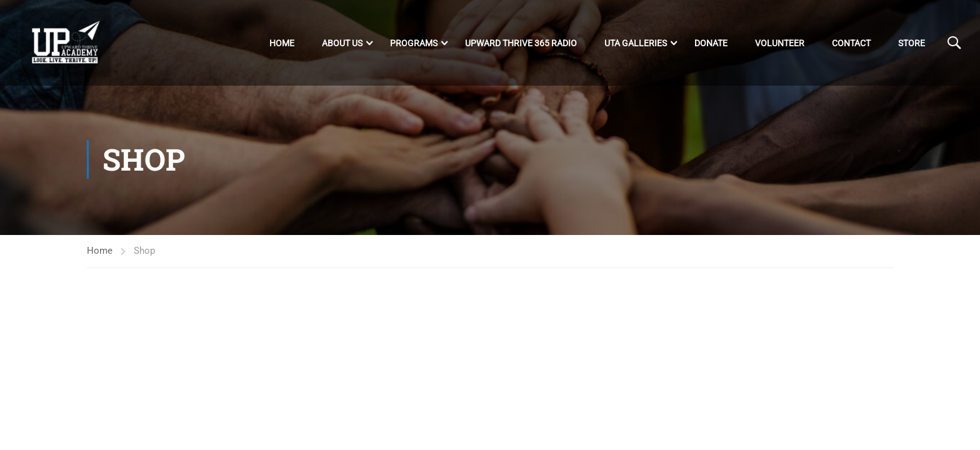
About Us (342, 43)
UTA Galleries (636, 43)
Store (912, 43)
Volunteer (780, 43)
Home (282, 43)
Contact (851, 43)
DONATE (711, 43)
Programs (414, 43)
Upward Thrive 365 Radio (521, 43)
